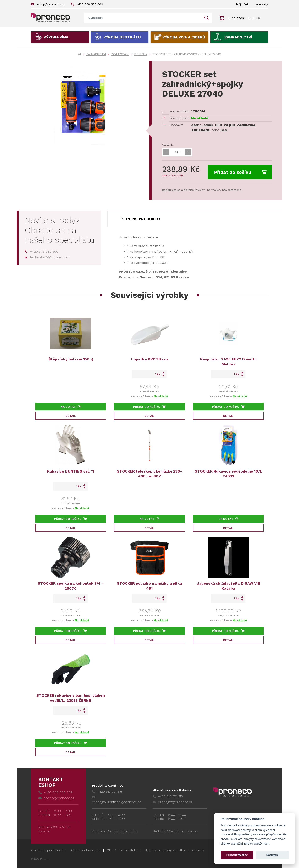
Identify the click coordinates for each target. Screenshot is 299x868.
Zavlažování (120, 54)
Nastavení (273, 855)
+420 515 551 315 (107, 791)
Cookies (198, 850)
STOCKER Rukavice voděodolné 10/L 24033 (228, 474)
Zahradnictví (238, 37)
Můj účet (242, 4)
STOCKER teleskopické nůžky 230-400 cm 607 (149, 474)
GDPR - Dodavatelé (122, 850)
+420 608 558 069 (87, 4)
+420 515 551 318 (168, 796)
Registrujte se (171, 190)
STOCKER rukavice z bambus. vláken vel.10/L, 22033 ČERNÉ (71, 698)
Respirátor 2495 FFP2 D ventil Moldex (228, 362)
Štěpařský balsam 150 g (71, 359)
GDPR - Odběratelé (85, 850)
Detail (71, 416)
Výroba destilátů (122, 37)
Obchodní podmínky (47, 850)
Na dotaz (71, 407)
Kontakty (262, 4)
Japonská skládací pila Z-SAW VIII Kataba (228, 586)
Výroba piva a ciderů (184, 37)
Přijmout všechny (237, 855)
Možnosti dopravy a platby (165, 850)
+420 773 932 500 (42, 252)
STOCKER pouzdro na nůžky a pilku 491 (149, 586)
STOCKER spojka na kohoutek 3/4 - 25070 (71, 586)
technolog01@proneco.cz (47, 257)
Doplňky (141, 54)
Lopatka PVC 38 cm (149, 359)
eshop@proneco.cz (47, 4)
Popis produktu (143, 219)
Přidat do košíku (240, 172)
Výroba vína (56, 37)
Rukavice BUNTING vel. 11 (70, 471)
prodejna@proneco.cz (173, 802)
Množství (168, 145)
